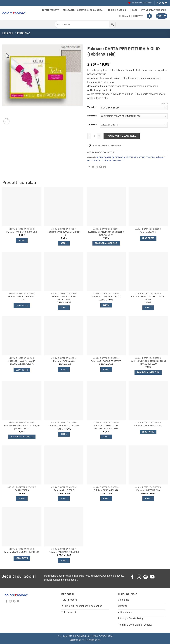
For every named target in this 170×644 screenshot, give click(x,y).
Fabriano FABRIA (148, 232)
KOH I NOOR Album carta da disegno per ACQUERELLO (148, 362)
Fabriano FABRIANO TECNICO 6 (64, 552)
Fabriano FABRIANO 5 (64, 361)
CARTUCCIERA (22, 490)
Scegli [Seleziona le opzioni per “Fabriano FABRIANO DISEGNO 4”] (64, 434)
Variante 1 (92, 107)
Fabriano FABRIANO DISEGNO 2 (22, 232)
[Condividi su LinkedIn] (104, 167)
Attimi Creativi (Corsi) (153, 10)
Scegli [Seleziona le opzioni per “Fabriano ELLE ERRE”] (64, 499)
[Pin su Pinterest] (101, 167)
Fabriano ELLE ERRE (64, 490)
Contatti (138, 16)
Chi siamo (125, 16)
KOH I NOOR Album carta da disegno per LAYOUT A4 (106, 233)
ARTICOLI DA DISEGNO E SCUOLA (139, 157)
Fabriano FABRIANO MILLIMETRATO (22, 552)
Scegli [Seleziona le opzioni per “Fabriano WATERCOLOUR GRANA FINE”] (64, 243)
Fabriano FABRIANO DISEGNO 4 (64, 426)
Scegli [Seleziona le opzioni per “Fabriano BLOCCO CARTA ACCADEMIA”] (64, 308)
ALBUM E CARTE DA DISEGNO (110, 157)
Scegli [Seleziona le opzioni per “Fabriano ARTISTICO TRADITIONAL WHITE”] (148, 308)
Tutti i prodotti (51, 10)
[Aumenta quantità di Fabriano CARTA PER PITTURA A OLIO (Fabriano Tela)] (99, 136)
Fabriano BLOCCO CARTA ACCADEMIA (64, 298)
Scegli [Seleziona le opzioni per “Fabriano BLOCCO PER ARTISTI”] (106, 369)
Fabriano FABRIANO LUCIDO (148, 426)
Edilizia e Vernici (118, 10)
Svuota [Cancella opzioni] (164, 103)
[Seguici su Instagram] (160, 3)
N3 (83, 640)
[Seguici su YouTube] (166, 3)
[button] (149, 16)
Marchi (8, 33)
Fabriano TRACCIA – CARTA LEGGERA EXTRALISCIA (22, 362)
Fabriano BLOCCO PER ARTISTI (106, 361)
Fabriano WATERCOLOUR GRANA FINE (64, 233)
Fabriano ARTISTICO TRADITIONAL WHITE (148, 298)
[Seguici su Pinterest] (163, 3)
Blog (135, 10)
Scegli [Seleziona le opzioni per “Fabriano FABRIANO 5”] (64, 369)
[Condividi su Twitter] (93, 167)
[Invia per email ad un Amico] (97, 167)
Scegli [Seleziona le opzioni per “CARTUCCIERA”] (22, 499)
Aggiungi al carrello (122, 136)
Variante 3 (92, 124)
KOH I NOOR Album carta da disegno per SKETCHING (22, 427)
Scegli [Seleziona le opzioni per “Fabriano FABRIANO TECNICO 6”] (64, 560)
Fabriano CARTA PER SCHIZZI (106, 297)
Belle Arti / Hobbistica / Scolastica (84, 10)
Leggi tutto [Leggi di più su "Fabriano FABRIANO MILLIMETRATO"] (22, 558)
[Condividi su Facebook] (89, 167)
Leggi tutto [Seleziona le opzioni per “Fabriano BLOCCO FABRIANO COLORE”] (22, 305)
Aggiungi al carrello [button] (106, 243)
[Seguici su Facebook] (157, 3)
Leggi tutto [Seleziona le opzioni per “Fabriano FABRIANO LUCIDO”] (148, 432)
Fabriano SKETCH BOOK (148, 490)
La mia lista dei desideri (140, 3)
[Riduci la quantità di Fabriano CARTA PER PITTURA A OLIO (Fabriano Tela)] (89, 136)
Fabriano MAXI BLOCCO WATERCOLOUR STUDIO (106, 427)
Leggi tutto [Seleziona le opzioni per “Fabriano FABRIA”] (148, 238)
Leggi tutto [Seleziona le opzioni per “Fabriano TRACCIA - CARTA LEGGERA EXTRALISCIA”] (22, 370)
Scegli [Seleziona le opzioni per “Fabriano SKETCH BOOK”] (148, 499)
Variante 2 (92, 116)
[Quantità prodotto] (94, 136)
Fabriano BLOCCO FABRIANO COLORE (22, 298)
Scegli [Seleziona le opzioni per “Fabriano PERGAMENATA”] (106, 499)
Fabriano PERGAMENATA (106, 490)
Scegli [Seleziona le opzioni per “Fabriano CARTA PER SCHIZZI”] (106, 305)
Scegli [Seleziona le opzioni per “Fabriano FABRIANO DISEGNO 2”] (22, 240)
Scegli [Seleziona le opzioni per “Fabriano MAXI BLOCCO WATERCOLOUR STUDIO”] (106, 437)
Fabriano (24, 33)
